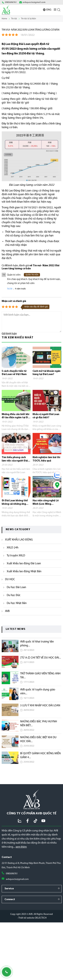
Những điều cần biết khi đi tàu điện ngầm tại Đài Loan (16, 416)
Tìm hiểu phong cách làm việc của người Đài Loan (15, 459)
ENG (49, 10)
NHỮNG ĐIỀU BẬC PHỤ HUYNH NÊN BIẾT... (39, 724)
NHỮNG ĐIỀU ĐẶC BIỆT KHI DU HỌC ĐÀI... (38, 739)
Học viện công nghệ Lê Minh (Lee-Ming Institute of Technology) (46, 503)
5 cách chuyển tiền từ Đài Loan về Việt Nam (14, 373)
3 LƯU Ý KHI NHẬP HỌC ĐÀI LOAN (40, 706)
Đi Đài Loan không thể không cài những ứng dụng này (15, 503)
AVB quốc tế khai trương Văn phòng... (37, 644)
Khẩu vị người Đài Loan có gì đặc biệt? (46, 416)
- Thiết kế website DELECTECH (32, 918)
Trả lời (10, 289)
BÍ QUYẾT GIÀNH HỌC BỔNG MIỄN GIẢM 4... (40, 755)
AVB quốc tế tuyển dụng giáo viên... (38, 692)
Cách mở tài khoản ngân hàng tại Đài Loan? (47, 373)
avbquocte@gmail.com (17, 879)
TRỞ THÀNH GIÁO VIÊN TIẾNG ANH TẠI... (40, 676)
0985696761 (12, 874)
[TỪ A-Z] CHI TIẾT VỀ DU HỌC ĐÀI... (41, 658)
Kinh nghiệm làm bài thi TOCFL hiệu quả (46, 459)
